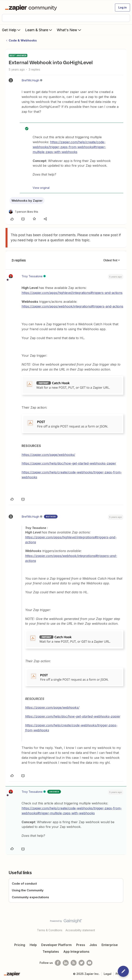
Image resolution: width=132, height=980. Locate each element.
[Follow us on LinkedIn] (66, 963)
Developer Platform (56, 945)
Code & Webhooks (23, 40)
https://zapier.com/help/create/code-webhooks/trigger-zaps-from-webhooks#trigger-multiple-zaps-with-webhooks (69, 147)
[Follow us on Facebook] (58, 963)
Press (81, 945)
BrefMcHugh (30, 80)
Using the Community (28, 890)
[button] (123, 8)
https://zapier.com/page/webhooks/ (48, 455)
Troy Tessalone (32, 276)
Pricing (20, 945)
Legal (108, 974)
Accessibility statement (80, 930)
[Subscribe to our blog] (74, 963)
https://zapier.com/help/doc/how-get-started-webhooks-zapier (69, 463)
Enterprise (110, 945)
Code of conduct (24, 884)
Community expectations (30, 897)
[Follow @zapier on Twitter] (82, 963)
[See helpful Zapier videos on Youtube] (89, 963)
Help (33, 945)
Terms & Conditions (50, 930)
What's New (69, 30)
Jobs (93, 945)
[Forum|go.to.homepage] (32, 8)
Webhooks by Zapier (27, 201)
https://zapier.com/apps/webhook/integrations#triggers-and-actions (72, 306)
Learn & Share (39, 30)
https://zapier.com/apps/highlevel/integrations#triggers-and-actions (72, 293)
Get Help (12, 30)
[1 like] (23, 212)
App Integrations (76, 952)
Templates (51, 952)
